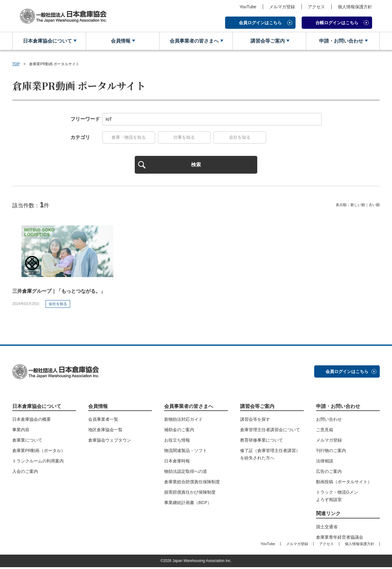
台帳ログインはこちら (337, 23)
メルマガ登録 (282, 7)
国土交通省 (327, 529)
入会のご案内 (25, 473)
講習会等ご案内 (267, 41)
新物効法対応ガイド (183, 421)
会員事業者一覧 (103, 421)
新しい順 (358, 207)
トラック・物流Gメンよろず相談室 (337, 498)
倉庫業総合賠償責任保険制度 (192, 484)
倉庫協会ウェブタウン (110, 442)
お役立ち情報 (177, 442)
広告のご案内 (329, 473)
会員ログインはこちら (260, 23)
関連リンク (328, 515)
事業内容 (21, 431)
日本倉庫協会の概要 (32, 421)
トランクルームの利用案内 (38, 463)
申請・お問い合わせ (341, 41)
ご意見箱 (325, 431)
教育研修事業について (262, 442)
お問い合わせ (329, 421)
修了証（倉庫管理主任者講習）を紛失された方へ (270, 456)
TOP (16, 64)
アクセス (316, 7)
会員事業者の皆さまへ (194, 41)
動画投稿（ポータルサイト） (344, 484)
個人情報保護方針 (355, 7)
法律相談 (325, 463)
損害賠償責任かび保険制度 (190, 494)
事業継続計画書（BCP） (188, 504)
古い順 (374, 207)
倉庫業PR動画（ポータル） (39, 452)
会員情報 (120, 41)
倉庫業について (27, 442)
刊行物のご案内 (331, 452)
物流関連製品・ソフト (186, 452)
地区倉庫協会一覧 (105, 431)
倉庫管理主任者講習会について (270, 431)
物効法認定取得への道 (186, 473)
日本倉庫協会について (47, 41)
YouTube (248, 7)
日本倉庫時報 (177, 463)
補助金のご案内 (179, 431)
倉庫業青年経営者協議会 (340, 539)
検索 (196, 166)
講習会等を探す (255, 421)
